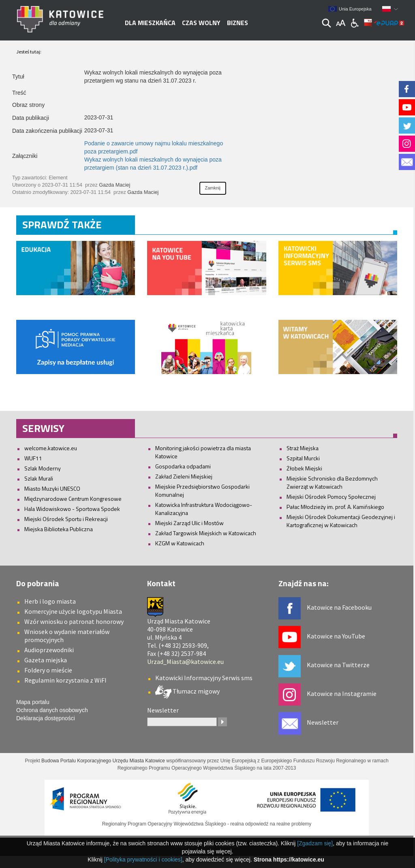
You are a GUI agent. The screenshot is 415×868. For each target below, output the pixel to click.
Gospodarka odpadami (183, 466)
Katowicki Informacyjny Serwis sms (204, 678)
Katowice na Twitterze (338, 665)
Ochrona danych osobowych (52, 710)
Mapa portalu (33, 702)
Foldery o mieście (48, 670)
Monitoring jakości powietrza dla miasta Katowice (203, 452)
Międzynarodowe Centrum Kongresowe (73, 499)
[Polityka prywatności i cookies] (143, 859)
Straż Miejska (303, 448)
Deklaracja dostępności (46, 718)
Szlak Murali (39, 478)
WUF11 (33, 458)
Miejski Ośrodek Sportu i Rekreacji (66, 519)
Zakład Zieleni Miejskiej (184, 476)
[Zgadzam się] (315, 843)
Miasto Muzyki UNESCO (52, 488)
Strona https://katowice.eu (289, 859)
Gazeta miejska (46, 660)
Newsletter (323, 722)
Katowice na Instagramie (342, 694)
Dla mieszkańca (150, 23)
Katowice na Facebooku (339, 607)
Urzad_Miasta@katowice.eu (185, 662)
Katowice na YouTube (336, 636)
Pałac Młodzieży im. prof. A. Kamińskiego (335, 507)
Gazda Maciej (114, 185)
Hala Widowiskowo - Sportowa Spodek (72, 509)
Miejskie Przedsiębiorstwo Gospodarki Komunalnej (202, 490)
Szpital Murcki (303, 458)
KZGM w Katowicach (180, 543)
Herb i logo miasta (50, 601)
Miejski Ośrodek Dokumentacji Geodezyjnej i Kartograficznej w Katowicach (341, 521)
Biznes (237, 23)
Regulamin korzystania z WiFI (65, 680)
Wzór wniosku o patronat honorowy (74, 621)
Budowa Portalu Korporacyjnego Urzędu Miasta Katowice (103, 761)
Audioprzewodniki (49, 650)
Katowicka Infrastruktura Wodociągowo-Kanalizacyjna (204, 509)
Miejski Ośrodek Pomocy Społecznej (331, 497)
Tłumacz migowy (196, 691)
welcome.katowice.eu (51, 448)
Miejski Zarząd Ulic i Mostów (189, 523)
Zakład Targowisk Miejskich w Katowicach (206, 533)
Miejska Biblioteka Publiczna (59, 529)
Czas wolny (201, 23)
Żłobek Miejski (304, 468)
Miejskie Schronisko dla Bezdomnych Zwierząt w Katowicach (332, 482)
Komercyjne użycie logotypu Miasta (73, 611)
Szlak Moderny (43, 468)
